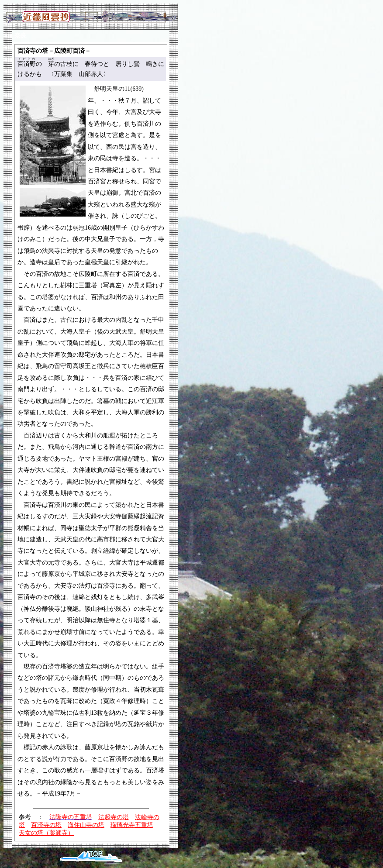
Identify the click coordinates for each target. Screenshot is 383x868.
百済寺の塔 (46, 825)
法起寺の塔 (114, 817)
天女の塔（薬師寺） (46, 833)
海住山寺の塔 (86, 825)
